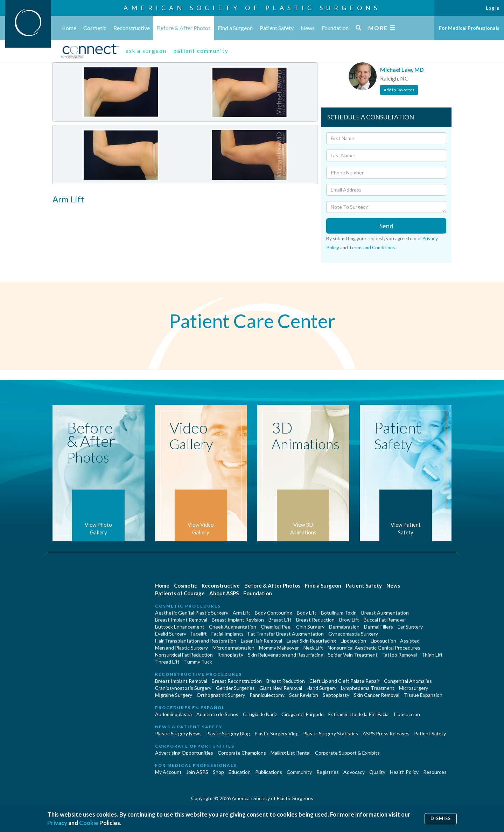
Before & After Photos (184, 28)
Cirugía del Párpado (303, 714)
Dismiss (441, 819)
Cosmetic (95, 28)
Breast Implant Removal (181, 620)
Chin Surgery (310, 627)
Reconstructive (132, 28)
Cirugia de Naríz (260, 714)
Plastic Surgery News (178, 733)
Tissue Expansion (423, 695)
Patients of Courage (180, 593)
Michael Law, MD (402, 70)
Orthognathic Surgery (221, 695)
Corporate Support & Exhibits (347, 753)
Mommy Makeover (279, 648)
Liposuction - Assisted (395, 641)
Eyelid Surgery (171, 634)
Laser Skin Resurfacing (311, 641)
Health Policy (404, 772)
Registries (328, 772)
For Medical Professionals (469, 28)
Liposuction (353, 641)
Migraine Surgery (174, 695)
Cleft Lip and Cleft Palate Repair (344, 681)
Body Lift (307, 613)
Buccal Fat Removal (385, 620)
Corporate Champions (242, 753)
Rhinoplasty (230, 655)
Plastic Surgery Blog (228, 733)
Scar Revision (304, 695)
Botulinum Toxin (339, 613)
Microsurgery (414, 688)
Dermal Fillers (379, 627)
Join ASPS (197, 772)
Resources (435, 772)
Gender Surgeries (235, 688)
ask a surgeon (146, 51)
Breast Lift (280, 620)
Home (69, 28)
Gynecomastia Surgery (353, 634)
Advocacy (354, 772)
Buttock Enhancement (180, 627)
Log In (493, 8)
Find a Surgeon (235, 28)
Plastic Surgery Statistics (331, 733)
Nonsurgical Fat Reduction (184, 655)
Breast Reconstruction (237, 681)
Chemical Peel (276, 627)
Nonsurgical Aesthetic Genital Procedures (374, 648)
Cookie (89, 823)
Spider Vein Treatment (353, 655)
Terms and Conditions (372, 248)
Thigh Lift (432, 655)
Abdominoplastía (173, 714)
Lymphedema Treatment (368, 688)
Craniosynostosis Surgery (183, 688)
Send (386, 226)
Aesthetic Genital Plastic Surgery (192, 613)
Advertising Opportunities (184, 753)
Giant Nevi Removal (281, 688)
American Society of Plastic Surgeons (252, 8)
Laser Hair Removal (261, 641)
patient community (201, 51)
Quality (377, 772)
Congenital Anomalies (408, 681)
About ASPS (224, 593)
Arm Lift (241, 613)
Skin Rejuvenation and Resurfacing (286, 655)
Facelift (199, 634)
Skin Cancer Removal (377, 695)
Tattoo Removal (400, 655)
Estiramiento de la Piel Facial (359, 714)
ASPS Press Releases (386, 733)
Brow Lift (349, 620)
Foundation (335, 28)
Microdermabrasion (233, 648)
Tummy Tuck (198, 662)
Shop (218, 772)
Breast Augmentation (385, 613)
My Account (168, 772)
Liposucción (407, 714)
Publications (269, 772)
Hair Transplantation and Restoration (196, 641)
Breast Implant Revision (238, 620)
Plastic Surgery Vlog (276, 733)
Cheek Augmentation (233, 627)
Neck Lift (313, 648)
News (308, 28)
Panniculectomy (267, 695)
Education (240, 772)
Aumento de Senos (217, 714)
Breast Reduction (315, 620)
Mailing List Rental (290, 753)
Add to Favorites (399, 90)
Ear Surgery (410, 627)
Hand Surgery (321, 688)
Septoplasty (336, 695)
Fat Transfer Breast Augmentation (286, 634)
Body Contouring (274, 613)
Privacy (57, 823)
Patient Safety (277, 28)
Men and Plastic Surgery (181, 648)
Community (299, 772)
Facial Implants (227, 634)
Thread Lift (167, 662)
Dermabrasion (344, 627)
